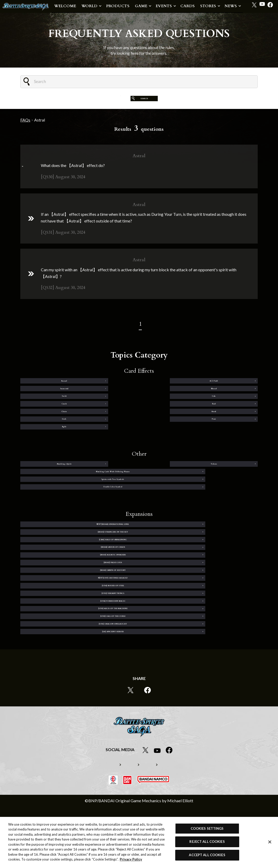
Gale (108, 411)
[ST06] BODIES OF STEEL (77, 633)
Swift (47, 411)
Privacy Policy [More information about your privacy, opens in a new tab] (131, 859)
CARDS (188, 6)
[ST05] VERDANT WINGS (201, 633)
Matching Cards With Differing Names (201, 495)
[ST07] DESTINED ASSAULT (201, 615)
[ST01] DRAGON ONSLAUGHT (201, 669)
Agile (47, 447)
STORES (208, 6)
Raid (231, 411)
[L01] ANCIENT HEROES (77, 687)
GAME (141, 6)
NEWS (231, 6)
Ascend (46, 393)
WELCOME (65, 6)
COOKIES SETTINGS (207, 828)
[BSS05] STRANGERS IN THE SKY (201, 560)
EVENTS (164, 6)
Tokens (108, 495)
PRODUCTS (118, 6)
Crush (170, 411)
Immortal (170, 393)
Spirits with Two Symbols (77, 513)
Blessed (231, 393)
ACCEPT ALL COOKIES (207, 855)
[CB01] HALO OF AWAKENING (77, 578)
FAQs (25, 127)
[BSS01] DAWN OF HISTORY (77, 614)
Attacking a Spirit (46, 495)
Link (170, 429)
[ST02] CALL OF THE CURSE (77, 669)
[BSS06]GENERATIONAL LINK (77, 561)
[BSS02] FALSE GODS (201, 596)
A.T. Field (108, 393)
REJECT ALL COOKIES (207, 842)
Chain (46, 429)
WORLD (89, 6)
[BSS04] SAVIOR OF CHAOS (201, 578)
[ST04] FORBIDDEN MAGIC (77, 651)
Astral (108, 429)
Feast (232, 429)
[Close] (270, 842)
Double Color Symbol (201, 513)
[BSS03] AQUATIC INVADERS (77, 596)
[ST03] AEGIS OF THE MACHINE (201, 651)
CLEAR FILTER (102, 102)
